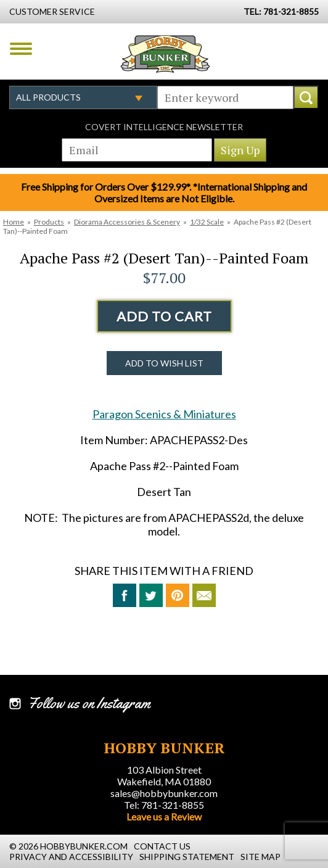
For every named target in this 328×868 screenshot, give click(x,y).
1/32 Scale (207, 222)
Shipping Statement (187, 857)
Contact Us (162, 846)
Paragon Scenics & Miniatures (164, 414)
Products (49, 222)
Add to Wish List (164, 363)
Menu (21, 49)
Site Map (260, 857)
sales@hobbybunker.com (164, 793)
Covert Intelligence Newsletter (164, 127)
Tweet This (151, 595)
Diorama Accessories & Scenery (127, 222)
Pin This (178, 595)
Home (14, 222)
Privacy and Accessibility (71, 857)
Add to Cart (164, 316)
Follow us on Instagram (89, 703)
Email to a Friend (204, 595)
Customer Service (52, 11)
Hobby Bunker (165, 54)
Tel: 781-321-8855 (164, 805)
